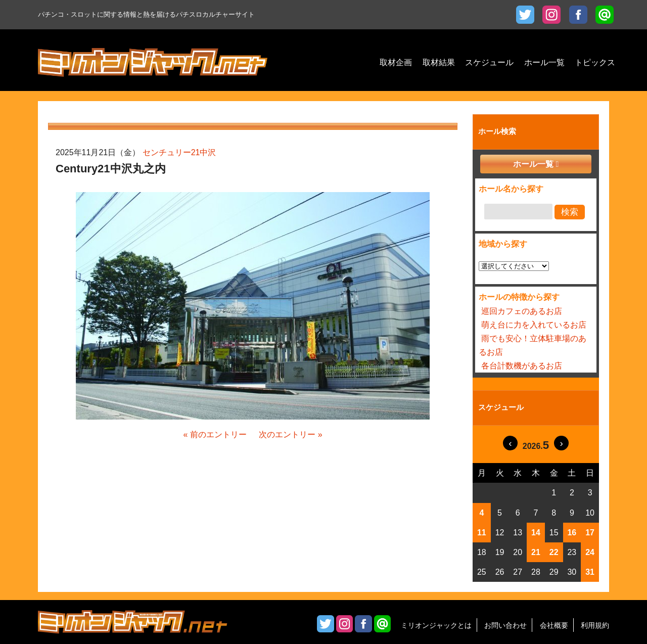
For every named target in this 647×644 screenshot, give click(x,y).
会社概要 (554, 625)
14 (536, 533)
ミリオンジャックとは (436, 625)
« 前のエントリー (215, 434)
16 (572, 533)
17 (590, 533)
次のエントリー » (290, 434)
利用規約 (595, 625)
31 (590, 572)
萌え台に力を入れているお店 (534, 325)
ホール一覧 (533, 164)
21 (536, 552)
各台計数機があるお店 (522, 366)
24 (590, 552)
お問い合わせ (505, 625)
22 (554, 552)
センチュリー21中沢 (179, 152)
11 (482, 533)
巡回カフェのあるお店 (522, 311)
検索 (570, 212)
